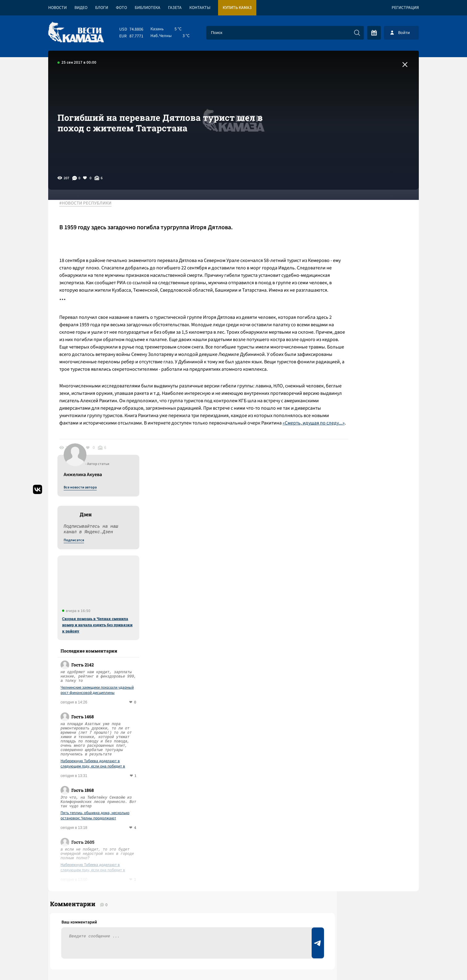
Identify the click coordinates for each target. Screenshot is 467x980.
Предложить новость (358, 746)
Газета (175, 8)
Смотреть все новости (252, 725)
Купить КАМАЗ (237, 8)
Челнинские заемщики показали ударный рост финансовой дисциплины (367, 413)
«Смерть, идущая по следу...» (95, 460)
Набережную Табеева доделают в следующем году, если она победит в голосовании (363, 487)
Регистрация (405, 8)
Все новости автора (350, 210)
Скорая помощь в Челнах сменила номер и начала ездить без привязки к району (368, 348)
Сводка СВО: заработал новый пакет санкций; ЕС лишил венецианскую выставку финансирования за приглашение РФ (152, 815)
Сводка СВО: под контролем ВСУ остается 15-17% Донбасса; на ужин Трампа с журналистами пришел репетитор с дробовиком (145, 785)
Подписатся (344, 263)
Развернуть (234, 939)
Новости (57, 8)
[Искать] (357, 33)
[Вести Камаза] (76, 33)
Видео (81, 8)
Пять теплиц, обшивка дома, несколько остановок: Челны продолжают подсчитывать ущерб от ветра (365, 539)
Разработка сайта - (395, 963)
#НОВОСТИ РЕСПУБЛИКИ (90, 204)
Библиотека (147, 8)
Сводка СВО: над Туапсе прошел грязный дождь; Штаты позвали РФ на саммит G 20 (156, 842)
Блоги (102, 8)
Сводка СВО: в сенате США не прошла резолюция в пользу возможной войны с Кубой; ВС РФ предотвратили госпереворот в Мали (160, 754)
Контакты (200, 8)
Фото (121, 8)
